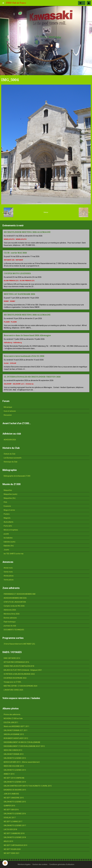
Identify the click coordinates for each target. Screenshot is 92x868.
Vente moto (8, 572)
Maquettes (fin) (10, 498)
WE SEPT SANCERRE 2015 (14, 798)
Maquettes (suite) (10, 494)
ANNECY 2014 (9, 774)
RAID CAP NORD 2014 (12, 658)
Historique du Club (11, 462)
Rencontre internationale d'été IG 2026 (24, 356)
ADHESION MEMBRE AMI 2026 (15, 598)
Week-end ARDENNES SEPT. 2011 (16, 726)
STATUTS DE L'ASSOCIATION (15, 602)
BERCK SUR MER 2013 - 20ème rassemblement (22, 762)
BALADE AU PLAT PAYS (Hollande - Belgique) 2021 (23, 670)
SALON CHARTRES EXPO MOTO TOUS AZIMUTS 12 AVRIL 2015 (28, 786)
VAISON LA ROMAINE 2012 (14, 734)
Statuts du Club (10, 454)
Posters (7, 514)
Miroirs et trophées (11, 530)
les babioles (8, 538)
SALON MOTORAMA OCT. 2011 (16, 730)
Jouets (6, 550)
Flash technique (10, 622)
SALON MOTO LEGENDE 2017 (15, 825)
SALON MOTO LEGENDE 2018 (15, 837)
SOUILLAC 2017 (10, 818)
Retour (46, 212)
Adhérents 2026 (10, 610)
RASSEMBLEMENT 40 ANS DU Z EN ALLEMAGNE (22, 742)
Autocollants (9, 522)
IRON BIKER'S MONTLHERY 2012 (16, 738)
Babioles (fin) (9, 546)
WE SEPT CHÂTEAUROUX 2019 (15, 845)
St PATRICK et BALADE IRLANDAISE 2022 (19, 674)
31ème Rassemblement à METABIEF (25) (19, 644)
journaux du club (10, 626)
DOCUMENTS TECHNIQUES (14, 630)
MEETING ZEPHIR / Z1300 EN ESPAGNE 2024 (20, 686)
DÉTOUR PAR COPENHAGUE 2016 (16, 662)
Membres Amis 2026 (12, 614)
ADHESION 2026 (10, 440)
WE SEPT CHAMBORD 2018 (14, 833)
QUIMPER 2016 (9, 806)
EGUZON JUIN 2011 (11, 722)
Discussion (8, 415)
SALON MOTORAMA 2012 (14, 754)
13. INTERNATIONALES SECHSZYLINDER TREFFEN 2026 (32, 377)
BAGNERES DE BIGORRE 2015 (15, 790)
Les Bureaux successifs (13, 458)
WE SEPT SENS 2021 (12, 853)
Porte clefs (8, 526)
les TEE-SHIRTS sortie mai (14, 554)
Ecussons (7, 506)
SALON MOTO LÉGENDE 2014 (15, 782)
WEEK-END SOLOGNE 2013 (14, 766)
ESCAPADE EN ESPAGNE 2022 (15, 678)
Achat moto (8, 568)
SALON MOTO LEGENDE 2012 (15, 758)
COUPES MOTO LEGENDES (17, 273)
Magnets (7, 518)
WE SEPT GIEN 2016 (11, 810)
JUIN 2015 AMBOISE (11, 794)
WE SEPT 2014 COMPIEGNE (14, 778)
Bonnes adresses (10, 618)
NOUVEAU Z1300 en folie (13, 718)
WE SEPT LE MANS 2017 (13, 822)
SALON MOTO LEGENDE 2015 (15, 802)
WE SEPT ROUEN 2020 (12, 849)
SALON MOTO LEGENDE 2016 (15, 814)
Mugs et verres (9, 510)
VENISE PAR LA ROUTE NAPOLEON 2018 (19, 666)
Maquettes (8, 490)
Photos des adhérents (12, 714)
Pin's (5, 502)
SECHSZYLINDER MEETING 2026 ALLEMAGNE (27, 232)
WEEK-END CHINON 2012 (13, 750)
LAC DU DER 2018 (10, 829)
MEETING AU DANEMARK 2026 (19, 294)
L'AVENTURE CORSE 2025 (13, 690)
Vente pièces (9, 580)
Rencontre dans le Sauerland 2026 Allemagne (27, 335)
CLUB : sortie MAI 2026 (15, 253)
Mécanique (8, 407)
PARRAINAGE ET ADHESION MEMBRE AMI (20, 594)
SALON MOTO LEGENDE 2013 (15, 770)
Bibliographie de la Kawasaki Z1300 (17, 476)
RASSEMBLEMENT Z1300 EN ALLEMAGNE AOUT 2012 (24, 746)
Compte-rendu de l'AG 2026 (14, 606)
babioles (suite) (10, 542)
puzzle (6, 534)
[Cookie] (5, 863)
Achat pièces (9, 576)
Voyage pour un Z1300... (13, 682)
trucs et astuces (10, 411)
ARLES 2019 (8, 841)
